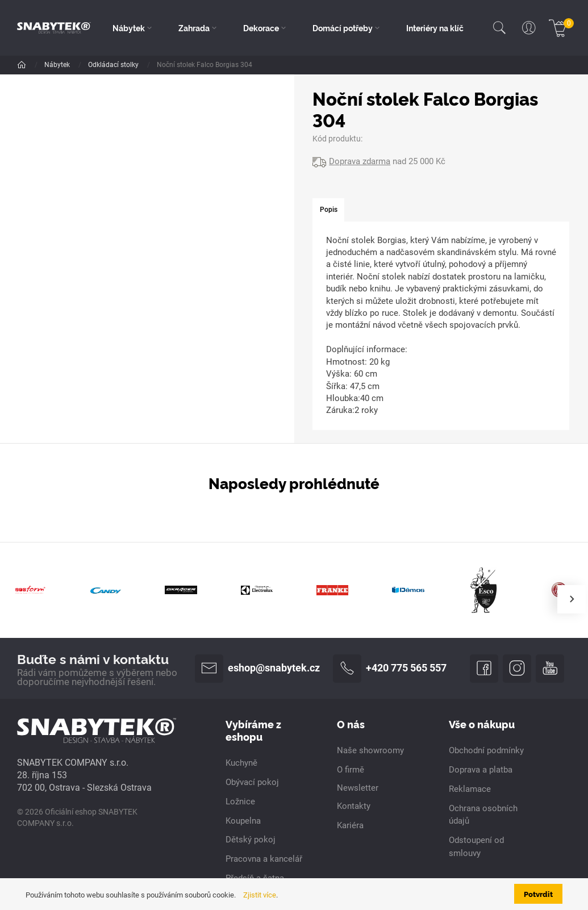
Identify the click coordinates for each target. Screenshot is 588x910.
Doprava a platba (481, 770)
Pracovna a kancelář (264, 859)
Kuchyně (241, 763)
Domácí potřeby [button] (343, 28)
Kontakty (354, 806)
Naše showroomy (370, 750)
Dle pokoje (105, 65)
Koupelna (243, 821)
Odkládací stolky (206, 65)
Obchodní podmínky (486, 750)
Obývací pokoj (252, 782)
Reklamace (470, 789)
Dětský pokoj (251, 840)
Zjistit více (260, 895)
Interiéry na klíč (435, 28)
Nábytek (58, 65)
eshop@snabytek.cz (257, 669)
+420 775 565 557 (390, 669)
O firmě (351, 770)
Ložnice (151, 65)
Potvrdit (538, 894)
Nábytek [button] (129, 28)
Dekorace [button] (261, 28)
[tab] (328, 210)
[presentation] (572, 599)
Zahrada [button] (194, 28)
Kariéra (350, 825)
